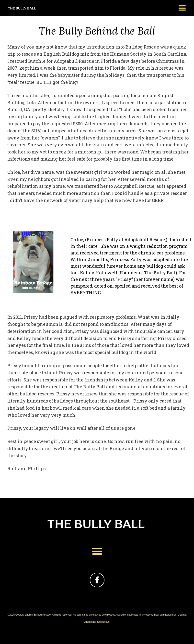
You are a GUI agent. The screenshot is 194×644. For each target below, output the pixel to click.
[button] (182, 8)
